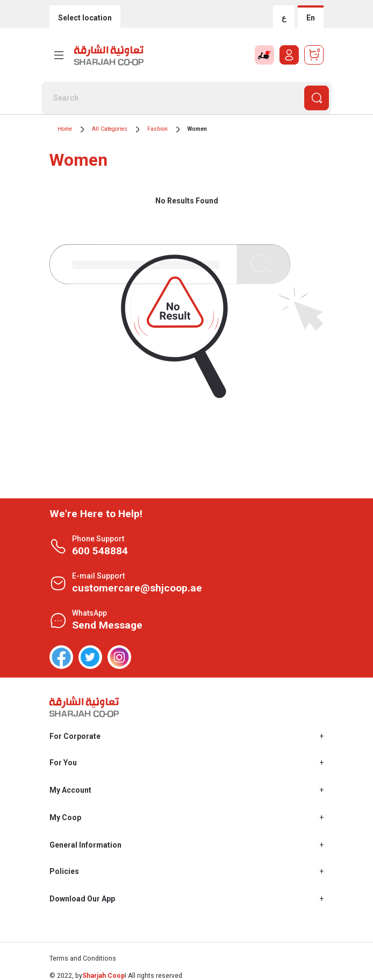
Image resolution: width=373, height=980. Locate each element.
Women (197, 129)
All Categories (110, 129)
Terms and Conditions (83, 958)
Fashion (157, 129)
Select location (85, 18)
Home (65, 129)
